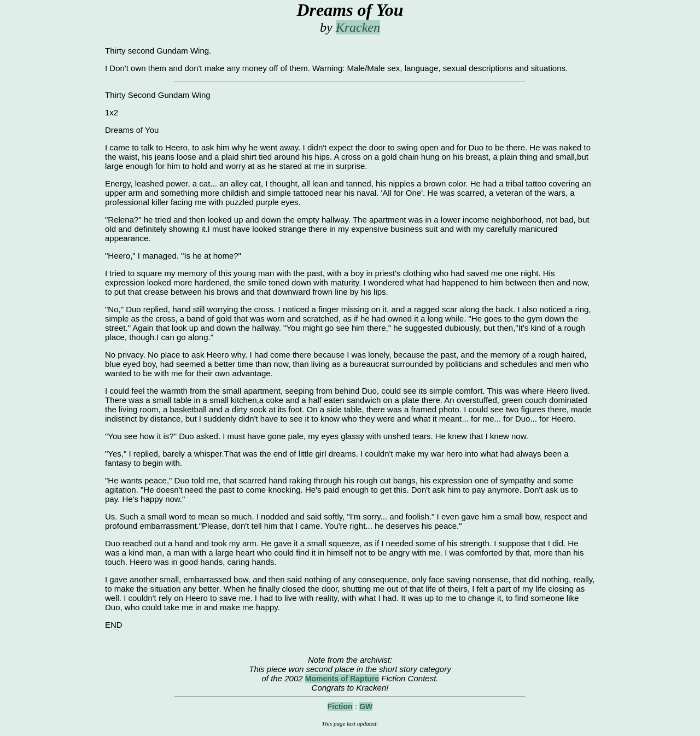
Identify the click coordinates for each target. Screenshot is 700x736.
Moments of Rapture (342, 679)
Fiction (340, 706)
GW (366, 706)
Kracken (358, 27)
